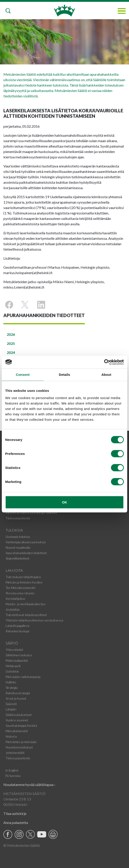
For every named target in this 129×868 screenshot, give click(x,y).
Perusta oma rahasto (20, 593)
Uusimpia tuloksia (18, 537)
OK (65, 502)
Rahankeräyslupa (17, 631)
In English (12, 770)
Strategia (12, 688)
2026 (11, 334)
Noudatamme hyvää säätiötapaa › (29, 784)
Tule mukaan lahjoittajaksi (23, 577)
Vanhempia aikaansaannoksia (26, 542)
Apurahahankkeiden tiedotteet (26, 553)
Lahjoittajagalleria (17, 626)
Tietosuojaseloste (18, 518)
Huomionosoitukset (19, 747)
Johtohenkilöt (15, 753)
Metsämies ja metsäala (21, 742)
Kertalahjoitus (15, 599)
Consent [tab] (23, 375)
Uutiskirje (12, 671)
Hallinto (11, 682)
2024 (11, 352)
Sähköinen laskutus (19, 655)
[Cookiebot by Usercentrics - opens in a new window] (104, 362)
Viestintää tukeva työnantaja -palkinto (31, 513)
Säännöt (11, 704)
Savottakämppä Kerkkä (21, 726)
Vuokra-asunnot (17, 720)
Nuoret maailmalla (18, 547)
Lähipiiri (11, 709)
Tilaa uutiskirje (15, 813)
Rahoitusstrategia (18, 693)
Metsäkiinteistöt (17, 731)
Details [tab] (64, 375)
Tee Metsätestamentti (21, 588)
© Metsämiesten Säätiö (22, 845)
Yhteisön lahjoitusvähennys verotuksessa (34, 620)
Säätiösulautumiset (19, 715)
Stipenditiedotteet (18, 558)
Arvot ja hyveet (16, 698)
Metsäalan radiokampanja (23, 677)
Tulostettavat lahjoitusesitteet (26, 615)
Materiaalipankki (17, 660)
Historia (11, 736)
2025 (11, 343)
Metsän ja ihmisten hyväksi (24, 582)
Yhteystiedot (14, 650)
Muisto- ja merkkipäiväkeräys (26, 604)
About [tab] (106, 375)
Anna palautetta (16, 822)
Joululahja (13, 609)
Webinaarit (13, 666)
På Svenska (13, 776)
